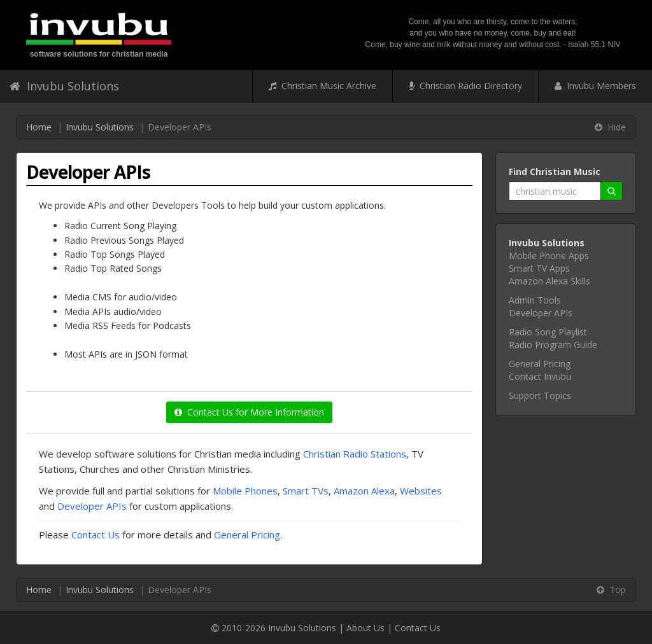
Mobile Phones (245, 491)
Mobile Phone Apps (549, 255)
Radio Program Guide (553, 345)
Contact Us (96, 535)
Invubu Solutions (64, 86)
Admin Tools (535, 300)
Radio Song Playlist (548, 332)
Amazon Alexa (364, 491)
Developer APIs (92, 506)
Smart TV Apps (539, 268)
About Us (365, 628)
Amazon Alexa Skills (549, 281)
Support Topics (540, 395)
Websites (421, 491)
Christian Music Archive (322, 86)
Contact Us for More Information (249, 412)
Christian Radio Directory (465, 86)
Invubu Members (595, 86)
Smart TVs (306, 491)
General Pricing (247, 535)
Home (39, 127)
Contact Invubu (540, 376)
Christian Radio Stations (355, 454)
